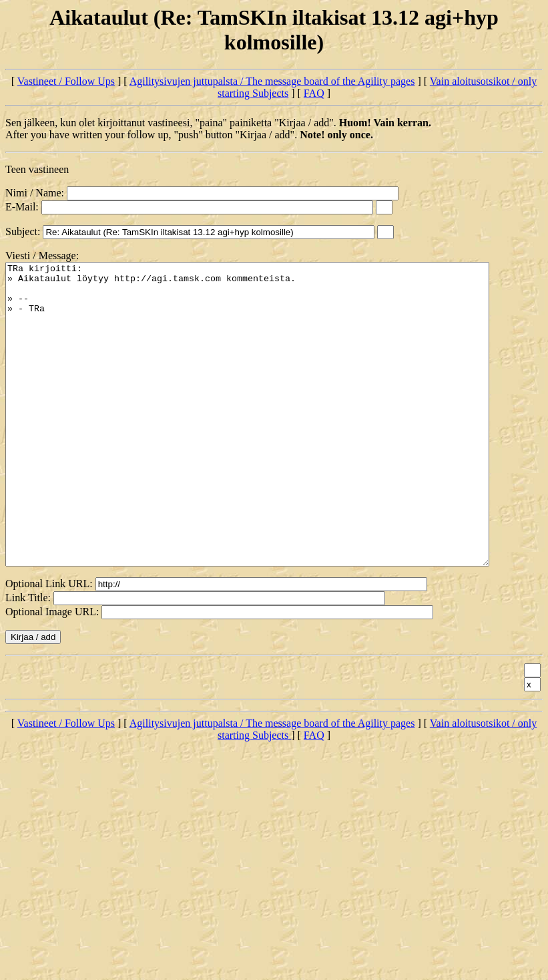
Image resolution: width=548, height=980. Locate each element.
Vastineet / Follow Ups (66, 81)
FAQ (314, 93)
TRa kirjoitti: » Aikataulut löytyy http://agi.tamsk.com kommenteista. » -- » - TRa (277, 444)
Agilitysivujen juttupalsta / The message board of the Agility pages (272, 81)
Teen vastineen (37, 169)
